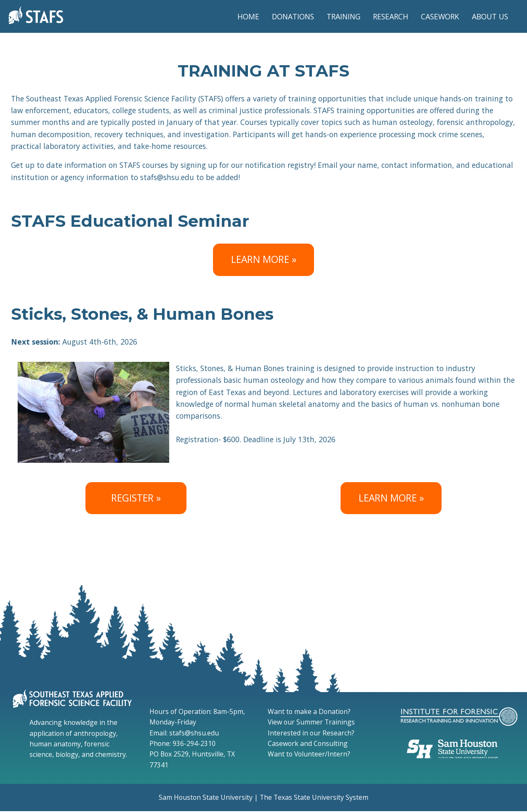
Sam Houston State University (206, 797)
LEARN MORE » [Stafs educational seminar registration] (264, 259)
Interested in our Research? (311, 733)
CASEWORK (440, 16)
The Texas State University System (314, 797)
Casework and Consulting (308, 743)
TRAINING (343, 16)
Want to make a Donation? (309, 711)
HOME (248, 16)
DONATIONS (293, 16)
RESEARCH (391, 16)
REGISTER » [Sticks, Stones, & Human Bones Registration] (136, 498)
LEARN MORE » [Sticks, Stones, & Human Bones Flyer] (391, 498)
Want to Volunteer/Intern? (309, 754)
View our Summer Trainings (311, 722)
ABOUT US (490, 16)
